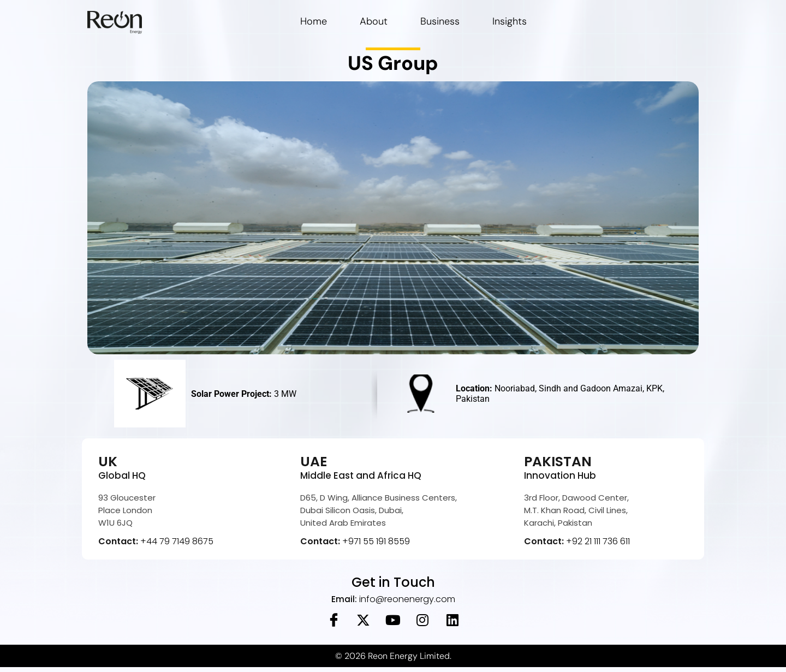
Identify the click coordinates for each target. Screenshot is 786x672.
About (374, 21)
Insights (510, 21)
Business (440, 21)
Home (314, 21)
